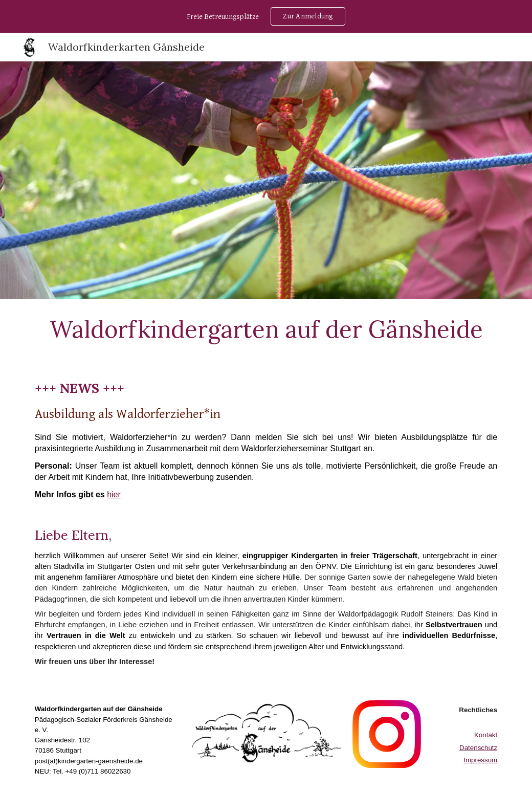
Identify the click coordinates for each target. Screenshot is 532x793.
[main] (266, 329)
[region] (266, 16)
